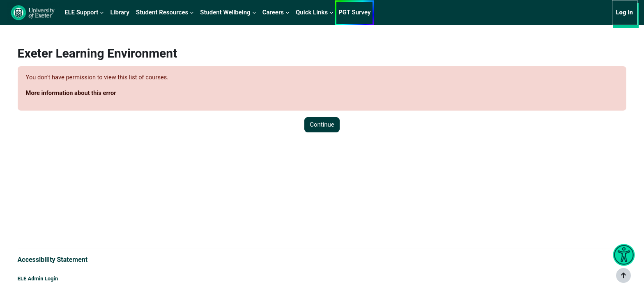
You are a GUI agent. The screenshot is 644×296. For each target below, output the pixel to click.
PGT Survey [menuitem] (354, 12)
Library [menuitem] (120, 12)
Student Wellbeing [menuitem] (225, 12)
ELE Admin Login (49, 279)
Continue (322, 125)
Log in (624, 12)
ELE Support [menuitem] (81, 12)
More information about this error (84, 93)
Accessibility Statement (64, 259)
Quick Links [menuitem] (312, 12)
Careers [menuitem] (273, 12)
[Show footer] (623, 275)
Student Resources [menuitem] (162, 12)
